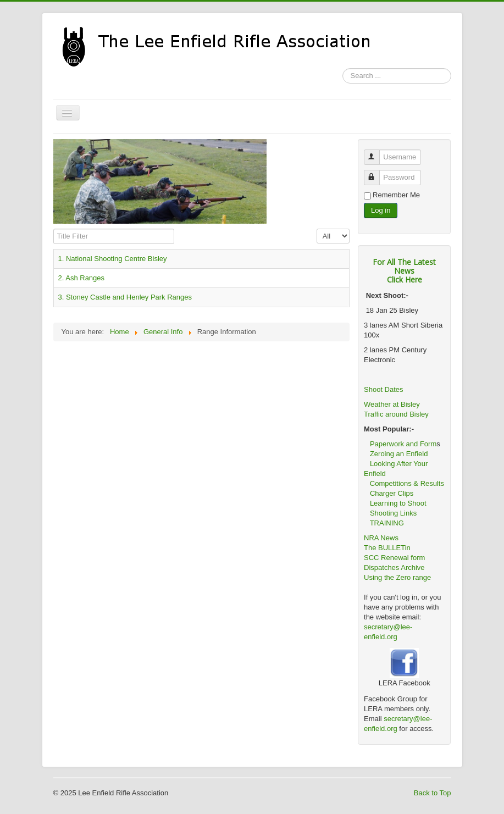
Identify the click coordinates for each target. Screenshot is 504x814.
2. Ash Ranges (82, 278)
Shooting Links (393, 513)
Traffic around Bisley (396, 414)
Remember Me (396, 195)
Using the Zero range (397, 577)
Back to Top (433, 793)
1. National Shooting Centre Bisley (113, 259)
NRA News (381, 538)
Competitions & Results (404, 483)
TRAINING (387, 523)
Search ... (343, 68)
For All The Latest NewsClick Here (404, 271)
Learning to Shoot (398, 503)
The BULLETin (387, 548)
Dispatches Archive (394, 567)
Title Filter (54, 229)
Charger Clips (392, 493)
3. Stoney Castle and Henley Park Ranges (125, 297)
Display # (317, 229)
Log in (381, 210)
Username (377, 153)
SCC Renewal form (394, 558)
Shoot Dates (384, 389)
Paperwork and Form (403, 444)
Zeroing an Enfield (399, 454)
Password (377, 173)
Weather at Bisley (392, 404)
